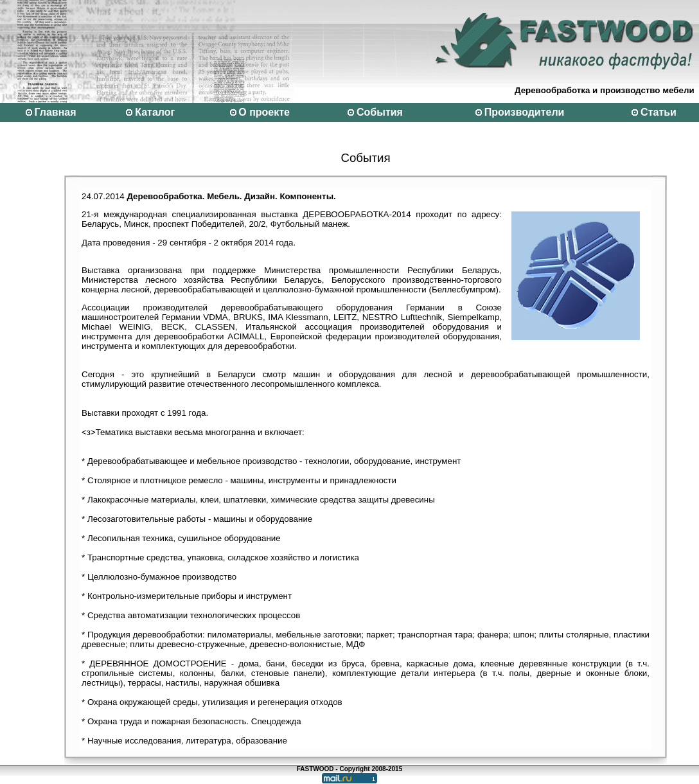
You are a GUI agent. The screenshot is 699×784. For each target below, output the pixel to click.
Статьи (659, 112)
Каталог (155, 112)
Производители (525, 112)
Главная (55, 112)
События (380, 112)
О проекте (264, 112)
